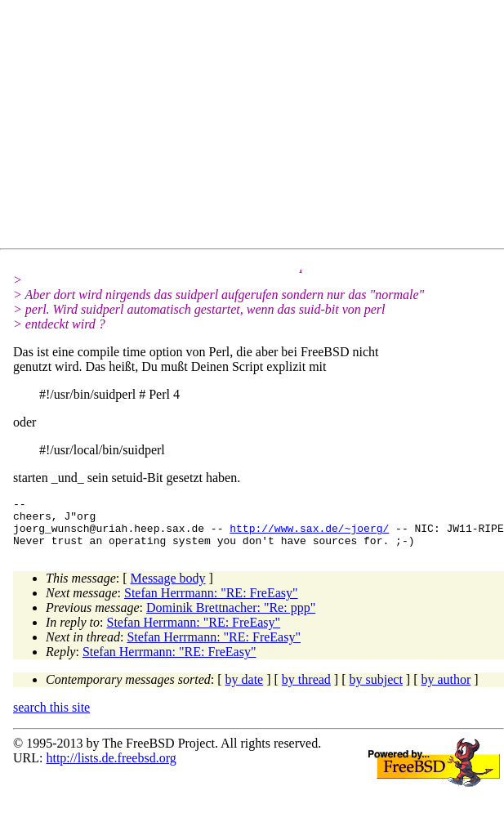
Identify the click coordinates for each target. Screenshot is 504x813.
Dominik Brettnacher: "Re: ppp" (231, 617)
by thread (306, 689)
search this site (51, 717)
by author (446, 689)
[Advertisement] (235, 127)
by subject (376, 689)
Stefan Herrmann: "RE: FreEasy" (211, 603)
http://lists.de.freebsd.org (111, 768)
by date (245, 689)
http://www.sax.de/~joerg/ (309, 535)
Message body (168, 588)
